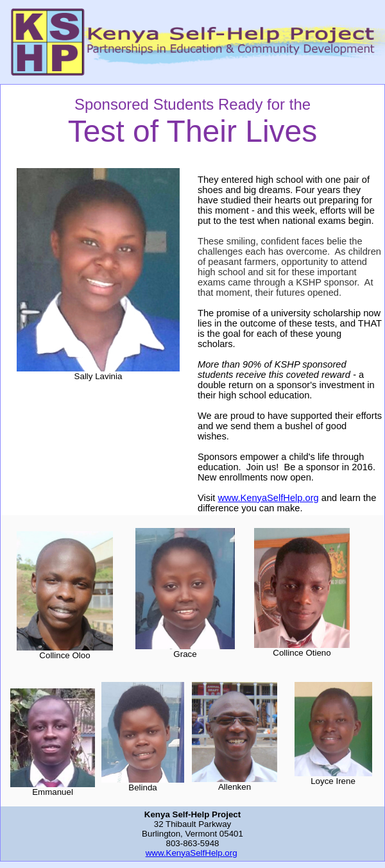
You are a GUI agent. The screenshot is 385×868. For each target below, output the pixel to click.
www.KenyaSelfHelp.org (269, 498)
